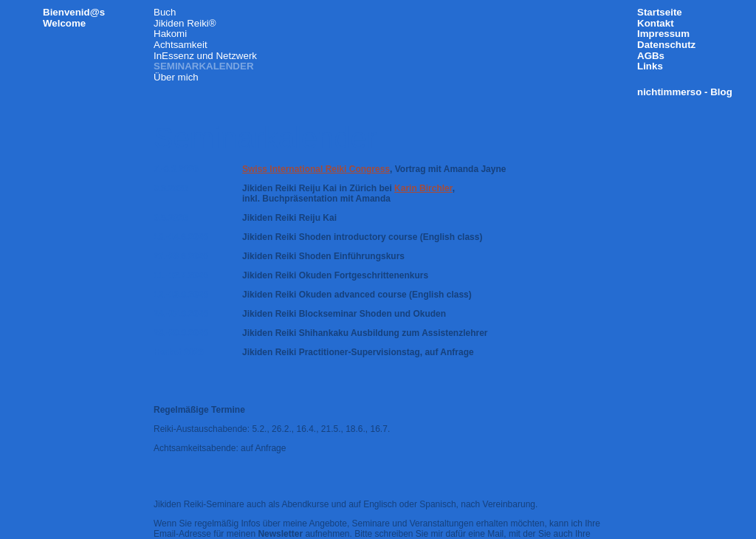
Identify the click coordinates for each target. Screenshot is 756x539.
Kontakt (656, 23)
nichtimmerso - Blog (685, 92)
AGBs (651, 56)
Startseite (660, 12)
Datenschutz (666, 45)
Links (650, 66)
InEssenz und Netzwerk (205, 56)
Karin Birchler (423, 188)
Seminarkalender (204, 66)
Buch (165, 12)
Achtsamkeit (181, 45)
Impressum (663, 34)
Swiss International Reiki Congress (316, 169)
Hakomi (170, 34)
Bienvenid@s (74, 12)
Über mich (176, 77)
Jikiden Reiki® (185, 23)
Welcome (64, 23)
